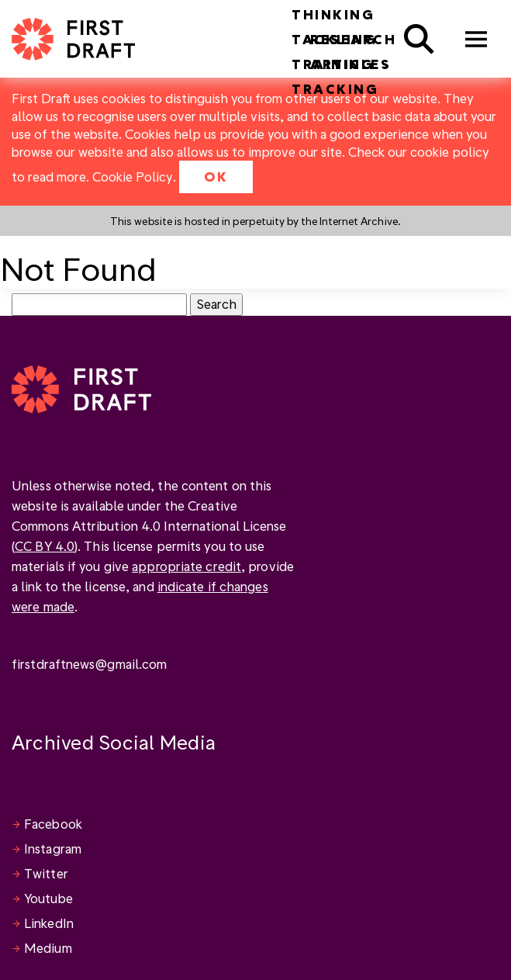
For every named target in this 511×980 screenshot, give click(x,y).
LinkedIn (49, 923)
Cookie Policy (133, 177)
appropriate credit (186, 566)
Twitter (46, 873)
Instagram (53, 848)
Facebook (53, 824)
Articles (350, 64)
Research (353, 39)
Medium (48, 948)
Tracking (335, 89)
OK (216, 177)
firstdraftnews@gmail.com (89, 664)
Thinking (333, 14)
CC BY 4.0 (45, 546)
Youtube (48, 898)
